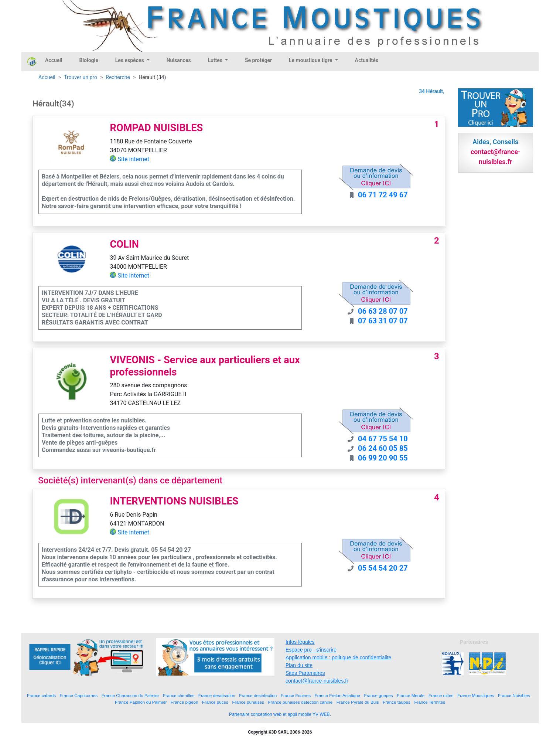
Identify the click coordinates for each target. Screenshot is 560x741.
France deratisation (217, 695)
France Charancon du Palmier (130, 695)
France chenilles (179, 695)
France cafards (41, 695)
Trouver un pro (81, 77)
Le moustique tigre (311, 60)
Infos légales (300, 642)
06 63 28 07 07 (383, 311)
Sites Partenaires (305, 673)
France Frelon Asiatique (337, 695)
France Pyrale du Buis (358, 702)
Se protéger (258, 60)
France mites (441, 695)
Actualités (367, 60)
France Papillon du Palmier (141, 702)
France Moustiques (476, 695)
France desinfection (258, 695)
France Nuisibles (514, 695)
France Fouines (296, 695)
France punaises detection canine (300, 702)
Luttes (216, 60)
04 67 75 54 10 (383, 439)
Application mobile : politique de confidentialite (338, 657)
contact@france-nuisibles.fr (317, 681)
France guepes (379, 695)
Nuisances (179, 60)
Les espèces (130, 60)
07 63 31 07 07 (383, 321)
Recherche (118, 77)
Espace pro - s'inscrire (311, 650)
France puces (215, 702)
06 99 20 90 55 (383, 458)
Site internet (133, 159)
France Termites (430, 702)
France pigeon (185, 702)
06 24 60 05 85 (383, 448)
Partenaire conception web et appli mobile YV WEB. (280, 714)
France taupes (397, 702)
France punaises (248, 702)
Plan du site (299, 665)
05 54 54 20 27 (383, 568)
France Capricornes (79, 695)
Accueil (54, 60)
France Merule (411, 695)
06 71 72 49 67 (383, 195)
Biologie (89, 60)
